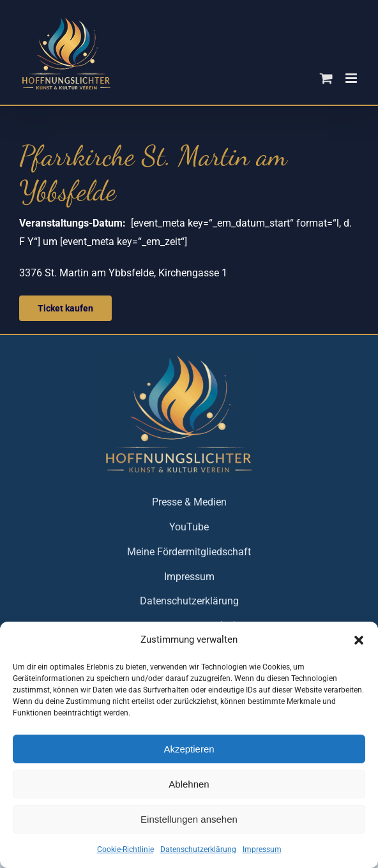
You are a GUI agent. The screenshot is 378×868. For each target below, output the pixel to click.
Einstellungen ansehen (189, 819)
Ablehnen (189, 784)
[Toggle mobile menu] (352, 78)
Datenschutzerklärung (198, 849)
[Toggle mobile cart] (326, 78)
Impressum (262, 849)
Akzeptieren (189, 749)
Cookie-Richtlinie (125, 849)
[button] (359, 640)
